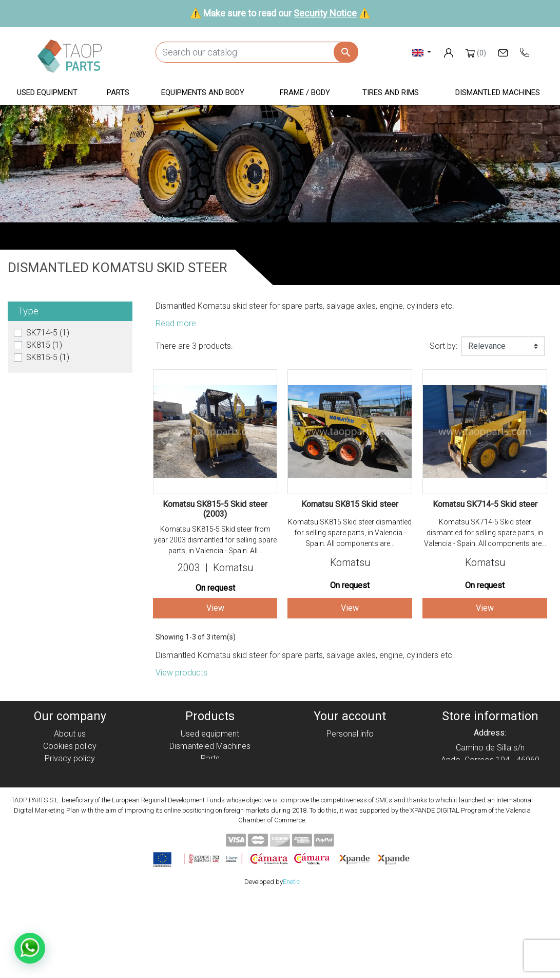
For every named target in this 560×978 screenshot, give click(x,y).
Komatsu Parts (210, 808)
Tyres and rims (210, 795)
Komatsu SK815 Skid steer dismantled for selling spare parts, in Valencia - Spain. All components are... (350, 533)
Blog (70, 820)
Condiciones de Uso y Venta (70, 783)
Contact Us (70, 808)
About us (70, 734)
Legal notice (70, 771)
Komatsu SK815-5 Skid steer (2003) (215, 509)
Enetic (291, 962)
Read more (176, 323)
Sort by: (443, 346)
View (215, 608)
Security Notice (325, 13)
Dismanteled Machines (210, 746)
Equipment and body (210, 771)
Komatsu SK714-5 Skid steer (485, 504)
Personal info (350, 734)
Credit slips (350, 758)
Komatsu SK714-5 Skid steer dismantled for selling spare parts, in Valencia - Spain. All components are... (485, 533)
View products (181, 673)
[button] (47, 93)
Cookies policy (70, 746)
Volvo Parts (210, 820)
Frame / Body (210, 783)
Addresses (350, 771)
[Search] (257, 52)
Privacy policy (70, 758)
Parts (210, 758)
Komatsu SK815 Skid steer (350, 504)
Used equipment (210, 734)
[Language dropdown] (422, 52)
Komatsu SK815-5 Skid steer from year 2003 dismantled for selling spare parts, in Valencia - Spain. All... (215, 540)
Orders (350, 746)
